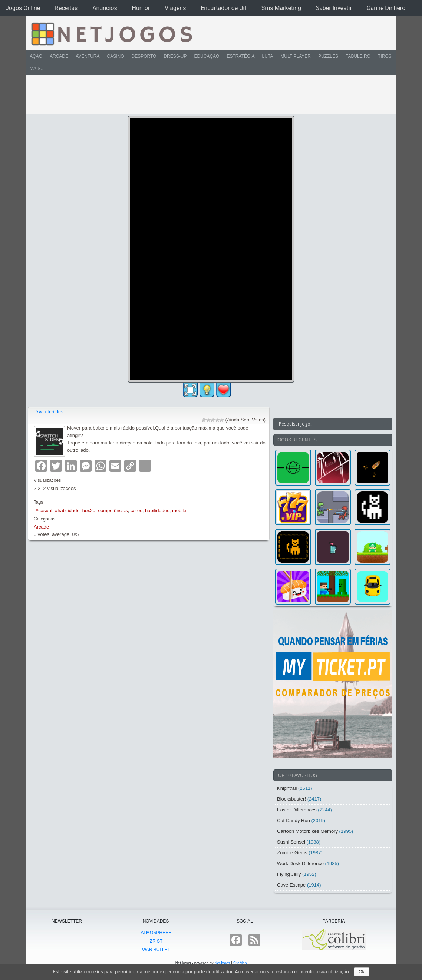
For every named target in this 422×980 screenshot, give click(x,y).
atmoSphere (156, 933)
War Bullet (156, 950)
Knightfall (287, 788)
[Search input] (328, 424)
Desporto (144, 56)
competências (113, 511)
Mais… (37, 69)
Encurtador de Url (224, 8)
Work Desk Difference (300, 863)
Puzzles (328, 56)
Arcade (59, 56)
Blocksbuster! (291, 799)
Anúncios (105, 8)
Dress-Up (175, 56)
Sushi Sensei (291, 842)
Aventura (88, 56)
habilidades (157, 511)
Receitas (66, 8)
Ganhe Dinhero (386, 8)
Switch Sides (49, 412)
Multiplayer (296, 56)
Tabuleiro (358, 56)
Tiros (385, 56)
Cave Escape (291, 885)
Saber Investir (334, 8)
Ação (36, 56)
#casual (44, 511)
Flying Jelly (289, 874)
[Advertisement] (206, 94)
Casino (115, 56)
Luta (268, 56)
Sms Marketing (281, 8)
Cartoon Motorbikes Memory (307, 831)
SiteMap (240, 963)
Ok (361, 972)
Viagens (175, 8)
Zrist (156, 941)
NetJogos (222, 963)
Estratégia (240, 56)
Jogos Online (23, 8)
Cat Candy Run (294, 820)
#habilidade (67, 511)
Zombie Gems (292, 853)
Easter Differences (297, 810)
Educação (207, 56)
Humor (141, 8)
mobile (179, 511)
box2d (89, 511)
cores (136, 511)
